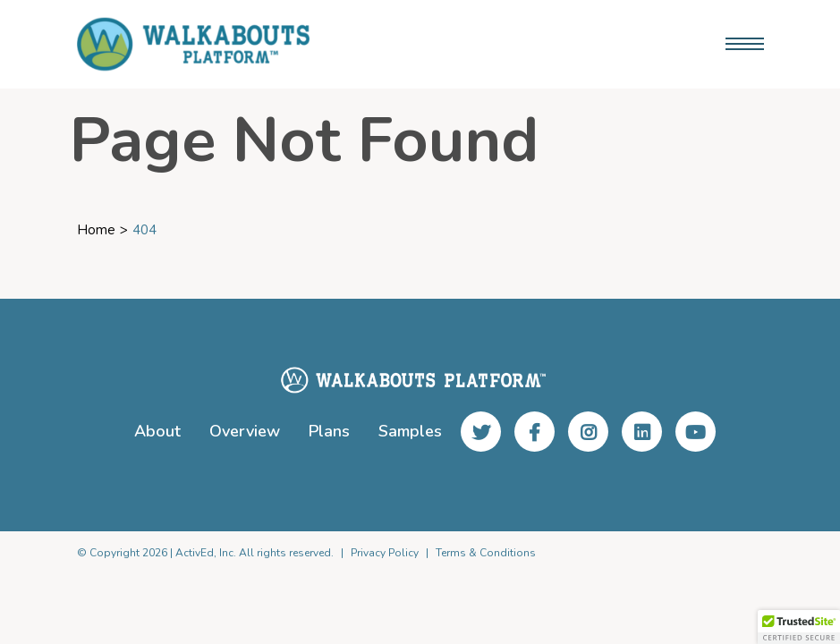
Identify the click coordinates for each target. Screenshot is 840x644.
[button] (799, 627)
